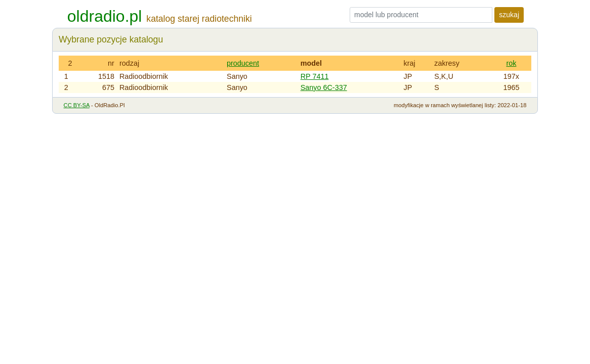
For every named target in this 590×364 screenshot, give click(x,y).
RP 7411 (315, 76)
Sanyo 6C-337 (324, 87)
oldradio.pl (105, 16)
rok (511, 63)
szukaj (509, 15)
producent (243, 63)
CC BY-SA (77, 105)
